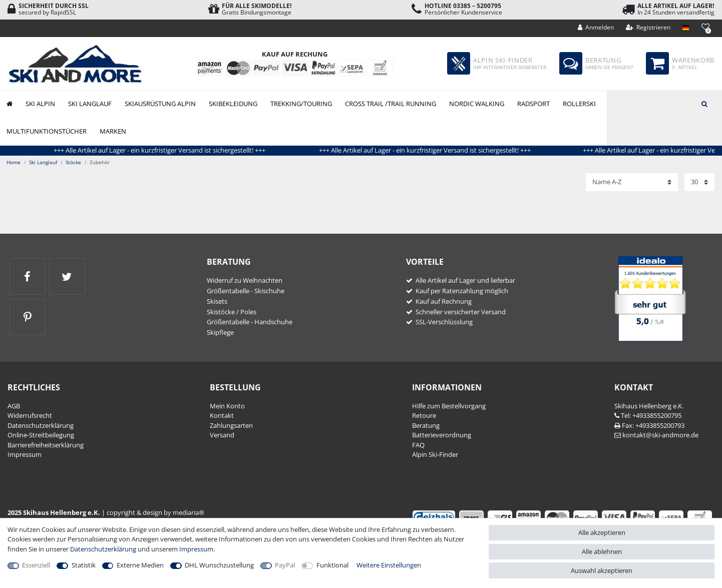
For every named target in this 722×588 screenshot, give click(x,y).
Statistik (84, 565)
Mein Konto (227, 406)
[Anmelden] (596, 28)
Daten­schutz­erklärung (41, 425)
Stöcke (73, 162)
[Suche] (704, 103)
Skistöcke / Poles (232, 312)
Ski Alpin (40, 104)
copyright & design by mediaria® (155, 512)
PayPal (285, 565)
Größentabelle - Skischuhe (246, 291)
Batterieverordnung (442, 435)
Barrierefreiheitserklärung (46, 445)
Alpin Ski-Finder (435, 454)
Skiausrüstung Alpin (160, 104)
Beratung (426, 425)
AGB (14, 406)
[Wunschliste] (705, 27)
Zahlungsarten (231, 425)
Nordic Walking (477, 104)
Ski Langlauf (90, 104)
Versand (222, 435)
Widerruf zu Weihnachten (245, 280)
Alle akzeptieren (602, 532)
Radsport (533, 104)
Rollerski (579, 104)
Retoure (424, 415)
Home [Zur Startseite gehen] (14, 162)
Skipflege (220, 332)
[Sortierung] (632, 182)
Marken (113, 131)
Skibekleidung (233, 104)
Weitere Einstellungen (389, 565)
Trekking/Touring (301, 104)
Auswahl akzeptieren (602, 570)
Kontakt (222, 415)
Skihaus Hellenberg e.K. (649, 406)
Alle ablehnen (602, 551)
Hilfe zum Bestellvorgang (449, 406)
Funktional (332, 565)
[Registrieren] (648, 28)
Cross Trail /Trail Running (391, 104)
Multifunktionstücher (47, 131)
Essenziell (36, 565)
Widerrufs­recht (30, 415)
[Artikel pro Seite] (699, 182)
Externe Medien (140, 565)
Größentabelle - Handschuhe (250, 322)
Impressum (25, 454)
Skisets (217, 301)
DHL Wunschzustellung (219, 565)
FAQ (418, 445)
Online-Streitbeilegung (41, 435)
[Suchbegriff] (664, 103)
